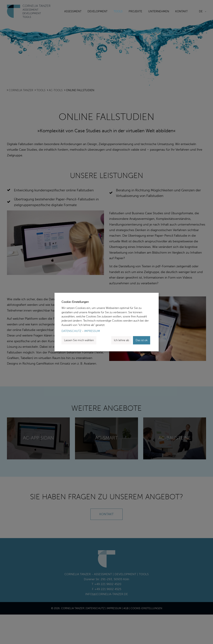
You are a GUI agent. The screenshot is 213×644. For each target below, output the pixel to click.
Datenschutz (71, 331)
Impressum (92, 331)
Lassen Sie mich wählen (79, 340)
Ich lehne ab (121, 340)
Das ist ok (142, 340)
